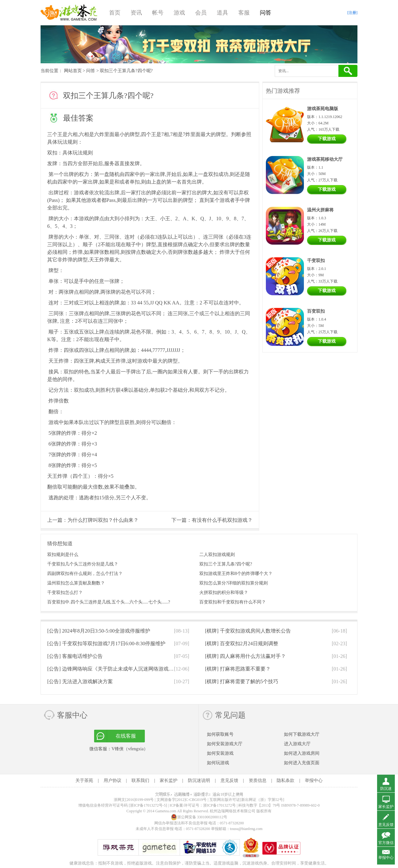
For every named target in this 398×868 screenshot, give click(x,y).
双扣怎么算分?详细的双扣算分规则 (234, 583)
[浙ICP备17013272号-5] (148, 805)
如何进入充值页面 (302, 763)
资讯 (136, 13)
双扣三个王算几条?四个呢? (226, 564)
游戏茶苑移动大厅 (325, 159)
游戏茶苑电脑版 (323, 109)
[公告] (99, 631)
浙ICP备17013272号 (219, 805)
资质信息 (258, 781)
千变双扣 (316, 261)
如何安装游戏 (220, 753)
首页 (115, 13)
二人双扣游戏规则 (217, 555)
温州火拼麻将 (320, 210)
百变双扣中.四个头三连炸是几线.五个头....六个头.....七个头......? (109, 602)
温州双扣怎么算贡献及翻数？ (76, 583)
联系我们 (140, 781)
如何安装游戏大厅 (225, 744)
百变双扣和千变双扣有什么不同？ (233, 602)
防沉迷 (386, 789)
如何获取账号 (220, 734)
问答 (266, 13)
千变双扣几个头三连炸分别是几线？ (83, 564)
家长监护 (169, 781)
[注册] (352, 13)
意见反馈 (229, 781)
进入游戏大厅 (297, 744)
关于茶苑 (84, 781)
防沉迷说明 (199, 781)
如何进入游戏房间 (302, 753)
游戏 (179, 13)
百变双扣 (316, 311)
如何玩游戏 (218, 763)
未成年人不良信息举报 (155, 829)
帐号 (158, 13)
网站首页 (73, 71)
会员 (201, 13)
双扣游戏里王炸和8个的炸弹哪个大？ (236, 574)
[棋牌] (248, 631)
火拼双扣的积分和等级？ (224, 593)
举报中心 (314, 781)
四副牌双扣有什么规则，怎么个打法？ (85, 574)
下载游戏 (327, 139)
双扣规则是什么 (63, 555)
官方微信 (386, 843)
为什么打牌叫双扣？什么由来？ (103, 520)
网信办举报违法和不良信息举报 (181, 823)
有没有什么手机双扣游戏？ (222, 520)
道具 (222, 13)
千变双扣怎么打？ (65, 593)
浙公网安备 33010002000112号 (199, 817)
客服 (244, 13)
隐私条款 (286, 781)
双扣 (52, 153)
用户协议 (112, 781)
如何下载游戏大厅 (302, 734)
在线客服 (126, 736)
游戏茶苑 (69, 13)
